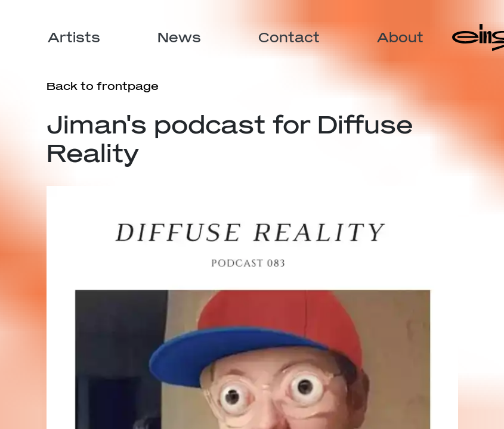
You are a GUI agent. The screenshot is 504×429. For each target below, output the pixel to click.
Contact (289, 37)
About (400, 37)
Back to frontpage (103, 86)
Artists (74, 37)
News (179, 37)
